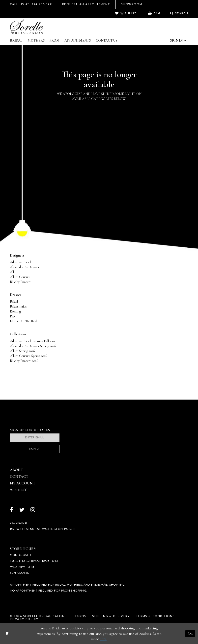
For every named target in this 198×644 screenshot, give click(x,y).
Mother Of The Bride (24, 321)
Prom (55, 40)
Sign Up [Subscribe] (35, 449)
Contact (19, 477)
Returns (78, 616)
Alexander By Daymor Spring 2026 (33, 346)
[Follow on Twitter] (22, 510)
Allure (14, 272)
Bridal (16, 40)
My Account (23, 483)
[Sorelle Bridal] (27, 27)
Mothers (36, 40)
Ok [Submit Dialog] (190, 633)
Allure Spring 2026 (22, 351)
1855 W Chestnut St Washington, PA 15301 (43, 529)
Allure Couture (20, 277)
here (103, 639)
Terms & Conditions (155, 616)
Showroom (132, 4)
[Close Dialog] (7, 633)
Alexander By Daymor (25, 267)
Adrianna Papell (21, 262)
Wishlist (18, 490)
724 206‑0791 (19, 523)
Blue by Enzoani (21, 282)
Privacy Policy (24, 619)
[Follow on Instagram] (33, 510)
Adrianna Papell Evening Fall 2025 (33, 341)
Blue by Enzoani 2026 (24, 361)
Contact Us (106, 40)
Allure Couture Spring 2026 (28, 356)
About (16, 470)
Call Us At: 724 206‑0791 (31, 4)
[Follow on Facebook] (12, 510)
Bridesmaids (18, 306)
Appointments (78, 40)
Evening (15, 311)
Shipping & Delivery (111, 616)
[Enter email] (35, 438)
